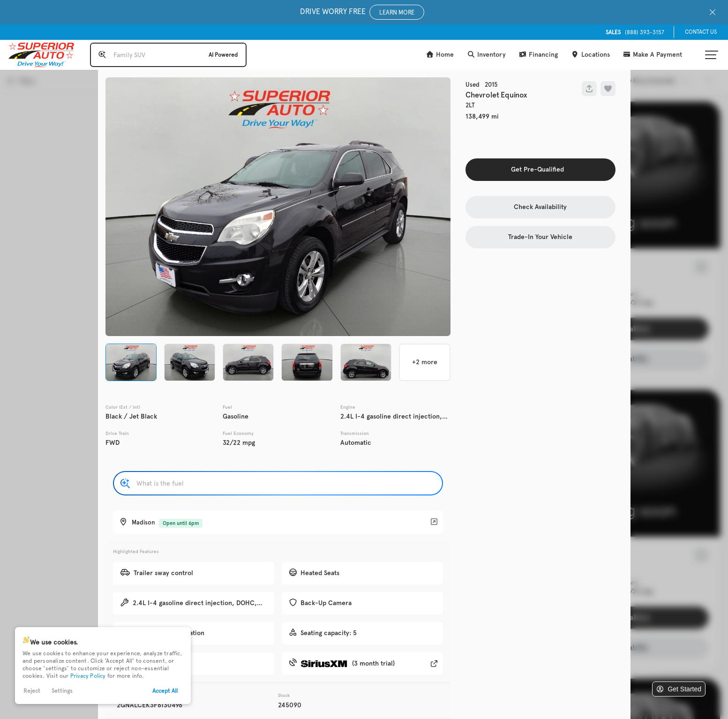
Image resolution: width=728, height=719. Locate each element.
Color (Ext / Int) (123, 407)
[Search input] (168, 55)
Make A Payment (653, 55)
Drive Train (117, 433)
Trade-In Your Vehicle (540, 237)
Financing (539, 55)
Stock (284, 696)
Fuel (227, 407)
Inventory (486, 55)
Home (440, 55)
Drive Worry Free (362, 12)
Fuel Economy (238, 433)
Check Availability (540, 207)
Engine (348, 407)
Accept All (165, 691)
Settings (62, 691)
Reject (32, 691)
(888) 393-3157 (635, 32)
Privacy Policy (88, 676)
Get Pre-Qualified (537, 169)
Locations (590, 55)
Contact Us (701, 32)
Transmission (355, 433)
